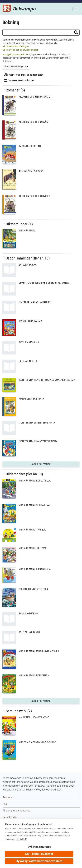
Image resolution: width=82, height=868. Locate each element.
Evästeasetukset (39, 847)
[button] (76, 32)
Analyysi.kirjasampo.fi (13, 54)
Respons (7, 797)
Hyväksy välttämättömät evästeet (39, 861)
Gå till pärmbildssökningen (16, 46)
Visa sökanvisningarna (16, 66)
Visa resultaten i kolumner (19, 80)
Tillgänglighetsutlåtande (16, 811)
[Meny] (76, 9)
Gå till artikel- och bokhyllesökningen (20, 50)
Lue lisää (20, 839)
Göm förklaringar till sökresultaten (24, 75)
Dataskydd (9, 817)
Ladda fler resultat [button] (51, 464)
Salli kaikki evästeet (39, 854)
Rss (5, 804)
